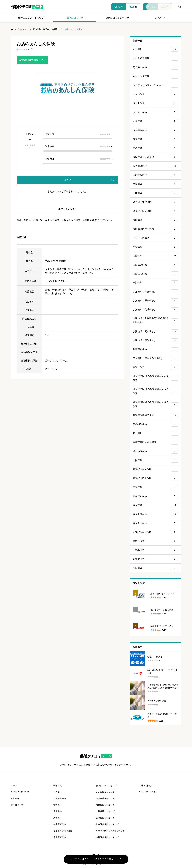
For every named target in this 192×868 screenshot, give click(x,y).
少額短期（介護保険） (156, 292)
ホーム (14, 785)
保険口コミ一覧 (75, 18)
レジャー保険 (156, 112)
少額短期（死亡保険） (156, 332)
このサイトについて (20, 792)
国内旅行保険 (156, 175)
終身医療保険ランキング (107, 824)
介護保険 (156, 121)
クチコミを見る (79, 859)
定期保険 (156, 256)
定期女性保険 (156, 274)
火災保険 (156, 460)
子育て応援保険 (156, 238)
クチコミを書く (104, 859)
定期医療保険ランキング (107, 837)
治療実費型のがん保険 (156, 442)
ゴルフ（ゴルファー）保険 (156, 85)
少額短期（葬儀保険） (156, 341)
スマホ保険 (156, 94)
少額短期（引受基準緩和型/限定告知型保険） (156, 320)
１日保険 (156, 568)
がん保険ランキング (105, 792)
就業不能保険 (156, 350)
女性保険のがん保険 (156, 229)
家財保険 (156, 283)
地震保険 (156, 184)
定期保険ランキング (105, 811)
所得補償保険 (156, 424)
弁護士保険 (156, 368)
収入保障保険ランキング (107, 798)
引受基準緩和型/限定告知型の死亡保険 (156, 404)
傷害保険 (156, 139)
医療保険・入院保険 (156, 157)
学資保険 (156, 247)
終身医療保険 (156, 514)
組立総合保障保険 (156, 532)
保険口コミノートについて (32, 18)
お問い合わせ (145, 785)
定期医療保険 (156, 265)
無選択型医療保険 (156, 469)
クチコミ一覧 (17, 805)
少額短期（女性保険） (156, 310)
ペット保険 (156, 103)
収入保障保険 (156, 166)
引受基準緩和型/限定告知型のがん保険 (156, 378)
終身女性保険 (156, 523)
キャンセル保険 (156, 76)
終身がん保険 (156, 496)
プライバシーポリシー (149, 792)
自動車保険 (156, 550)
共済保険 (156, 148)
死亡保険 (156, 433)
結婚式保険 (156, 541)
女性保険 (156, 220)
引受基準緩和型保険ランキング (110, 831)
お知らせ (160, 18)
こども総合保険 (156, 58)
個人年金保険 (156, 130)
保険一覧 (58, 785)
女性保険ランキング (105, 805)
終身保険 (156, 505)
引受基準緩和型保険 (156, 415)
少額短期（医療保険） (156, 301)
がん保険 (156, 49)
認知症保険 (156, 559)
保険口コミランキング (117, 18)
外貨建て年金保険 (156, 202)
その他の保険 (156, 67)
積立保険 (156, 487)
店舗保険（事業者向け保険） (32, 60)
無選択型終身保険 (156, 478)
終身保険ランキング (105, 818)
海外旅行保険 (156, 451)
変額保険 (156, 193)
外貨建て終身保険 (156, 211)
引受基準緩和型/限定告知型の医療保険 (156, 391)
